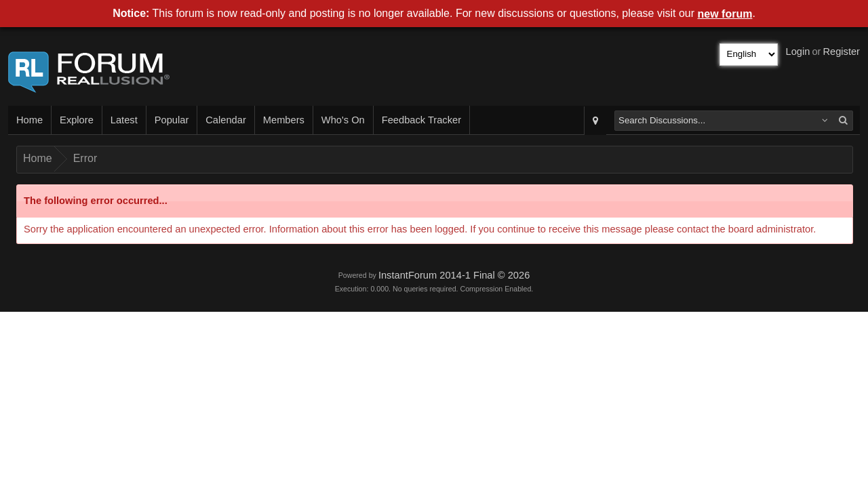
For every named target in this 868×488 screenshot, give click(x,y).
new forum (725, 14)
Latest (124, 120)
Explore (77, 120)
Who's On (343, 120)
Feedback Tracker (421, 120)
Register (841, 52)
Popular (172, 120)
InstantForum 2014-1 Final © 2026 (454, 275)
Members (284, 120)
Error (85, 158)
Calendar (225, 120)
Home (29, 120)
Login (798, 52)
